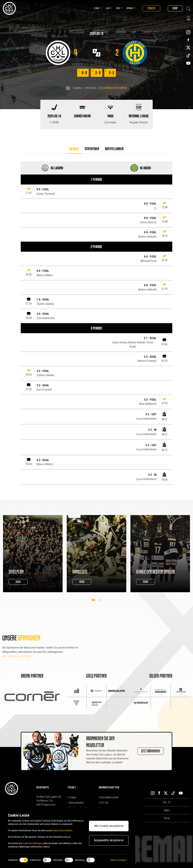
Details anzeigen (119, 860)
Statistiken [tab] (92, 149)
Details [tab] (74, 149)
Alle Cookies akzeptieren (109, 826)
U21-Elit (104, 803)
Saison (77, 88)
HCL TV (167, 802)
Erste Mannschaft (109, 797)
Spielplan (91, 88)
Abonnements (76, 803)
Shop (174, 8)
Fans (115, 8)
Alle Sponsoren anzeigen (17, 656)
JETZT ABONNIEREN (148, 751)
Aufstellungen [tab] (114, 149)
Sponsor (127, 8)
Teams (93, 8)
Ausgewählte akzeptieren (109, 840)
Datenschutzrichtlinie (62, 831)
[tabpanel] (96, 323)
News (167, 810)
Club (105, 8)
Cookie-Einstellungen (33, 843)
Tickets (148, 8)
